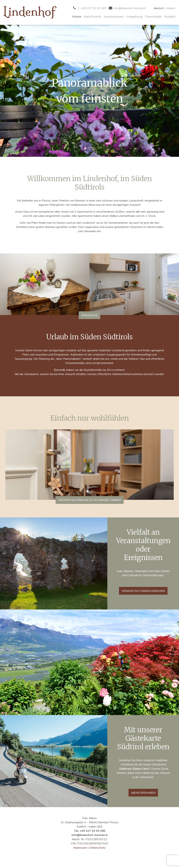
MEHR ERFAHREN (143, 793)
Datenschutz (98, 848)
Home (77, 16)
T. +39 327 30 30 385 (90, 8)
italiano (171, 8)
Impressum (81, 848)
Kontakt (170, 16)
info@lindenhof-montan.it (127, 8)
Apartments (93, 16)
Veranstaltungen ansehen (143, 591)
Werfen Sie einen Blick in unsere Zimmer (90, 500)
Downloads (153, 16)
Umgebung (134, 16)
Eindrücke (89, 315)
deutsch (159, 8)
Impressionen (114, 16)
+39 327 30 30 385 (93, 831)
